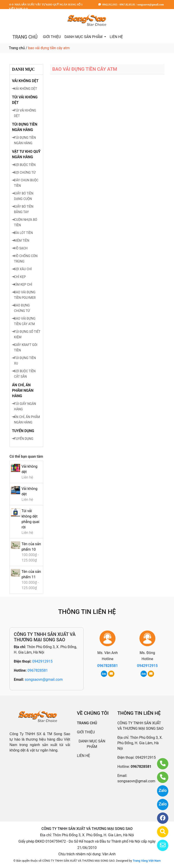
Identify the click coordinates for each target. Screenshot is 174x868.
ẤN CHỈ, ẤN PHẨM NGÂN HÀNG (23, 390)
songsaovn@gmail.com (44, 680)
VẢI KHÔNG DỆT (25, 81)
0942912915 (42, 661)
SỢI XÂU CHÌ (23, 269)
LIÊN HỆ (116, 37)
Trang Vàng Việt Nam (147, 861)
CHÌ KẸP (20, 277)
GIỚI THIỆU (52, 37)
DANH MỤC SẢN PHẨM (84, 37)
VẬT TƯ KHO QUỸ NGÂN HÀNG (26, 154)
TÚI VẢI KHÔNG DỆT (25, 100)
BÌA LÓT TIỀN (23, 233)
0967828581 (38, 670)
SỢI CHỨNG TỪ (25, 173)
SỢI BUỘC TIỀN (25, 165)
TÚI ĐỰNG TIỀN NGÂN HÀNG (25, 127)
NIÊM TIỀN (22, 241)
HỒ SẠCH (21, 248)
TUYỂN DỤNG (23, 431)
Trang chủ (17, 48)
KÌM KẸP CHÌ (23, 284)
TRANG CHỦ (25, 37)
